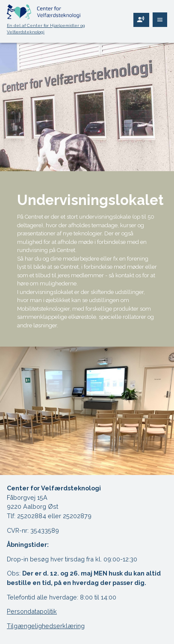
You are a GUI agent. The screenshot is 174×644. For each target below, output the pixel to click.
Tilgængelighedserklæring (46, 626)
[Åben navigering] (160, 20)
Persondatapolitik (32, 611)
